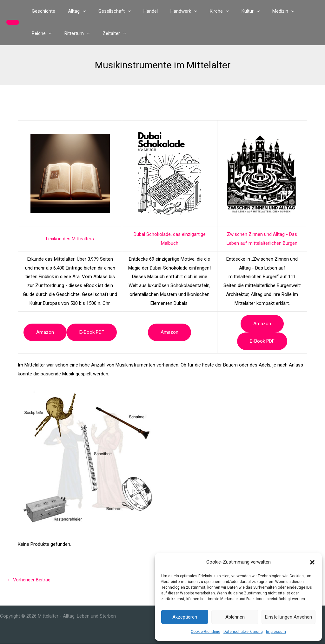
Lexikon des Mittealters (70, 239)
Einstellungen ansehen (289, 617)
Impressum (276, 632)
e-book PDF (92, 332)
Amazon (45, 332)
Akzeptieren (185, 617)
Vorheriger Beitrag (29, 580)
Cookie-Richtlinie (206, 632)
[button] (312, 562)
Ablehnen (235, 617)
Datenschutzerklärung (243, 632)
